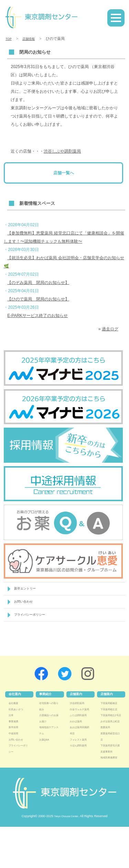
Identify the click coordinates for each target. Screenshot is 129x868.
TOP (9, 39)
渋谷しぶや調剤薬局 (62, 151)
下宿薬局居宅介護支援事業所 (110, 781)
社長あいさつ (18, 714)
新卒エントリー (27, 589)
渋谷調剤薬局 (79, 708)
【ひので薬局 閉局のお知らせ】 (38, 299)
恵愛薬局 (107, 756)
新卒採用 (15, 732)
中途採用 (15, 738)
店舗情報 (32, 39)
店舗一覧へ (64, 173)
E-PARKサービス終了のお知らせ (37, 316)
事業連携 (15, 726)
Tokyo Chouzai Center (66, 857)
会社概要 (15, 708)
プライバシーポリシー (33, 619)
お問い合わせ (25, 604)
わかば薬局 (78, 738)
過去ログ (110, 329)
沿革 (12, 720)
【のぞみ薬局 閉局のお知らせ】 (38, 283)
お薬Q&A (46, 744)
